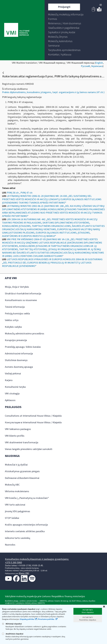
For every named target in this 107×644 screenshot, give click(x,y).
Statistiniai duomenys (16, 360)
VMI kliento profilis (15, 436)
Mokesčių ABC (12, 485)
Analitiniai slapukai (13, 634)
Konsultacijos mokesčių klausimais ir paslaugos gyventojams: (37, 559)
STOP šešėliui (12, 518)
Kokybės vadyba (13, 327)
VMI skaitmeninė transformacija (22, 443)
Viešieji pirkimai (13, 374)
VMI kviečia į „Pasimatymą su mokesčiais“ (27, 498)
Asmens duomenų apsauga (19, 367)
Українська (97, 66)
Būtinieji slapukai (12, 624)
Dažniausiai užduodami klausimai (22, 478)
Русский (85, 66)
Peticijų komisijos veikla (17, 314)
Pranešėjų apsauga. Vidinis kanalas (23, 347)
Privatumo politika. (46, 619)
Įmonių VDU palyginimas (17, 511)
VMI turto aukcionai (15, 505)
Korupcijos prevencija (16, 340)
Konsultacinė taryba (15, 387)
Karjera (9, 380)
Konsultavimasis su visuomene (21, 300)
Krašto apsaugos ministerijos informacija (26, 525)
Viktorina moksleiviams (17, 491)
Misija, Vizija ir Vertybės (17, 287)
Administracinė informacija (19, 354)
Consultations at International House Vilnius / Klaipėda (33, 416)
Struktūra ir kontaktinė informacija (23, 294)
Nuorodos (10, 545)
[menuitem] (66, 15)
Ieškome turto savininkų (17, 538)
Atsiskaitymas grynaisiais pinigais (22, 471)
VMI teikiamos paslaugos (18, 429)
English (99, 63)
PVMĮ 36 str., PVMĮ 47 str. (20, 193)
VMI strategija (12, 394)
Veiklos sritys (12, 320)
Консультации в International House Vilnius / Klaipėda (33, 423)
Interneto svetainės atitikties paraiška (25, 531)
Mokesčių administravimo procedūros (25, 334)
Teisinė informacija (15, 307)
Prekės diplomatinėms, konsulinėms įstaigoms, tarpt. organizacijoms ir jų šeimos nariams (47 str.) (53, 92)
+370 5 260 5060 (13, 563)
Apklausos (10, 400)
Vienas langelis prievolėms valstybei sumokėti (29, 449)
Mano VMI (24, 573)
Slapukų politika (27, 619)
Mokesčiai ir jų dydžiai (16, 465)
